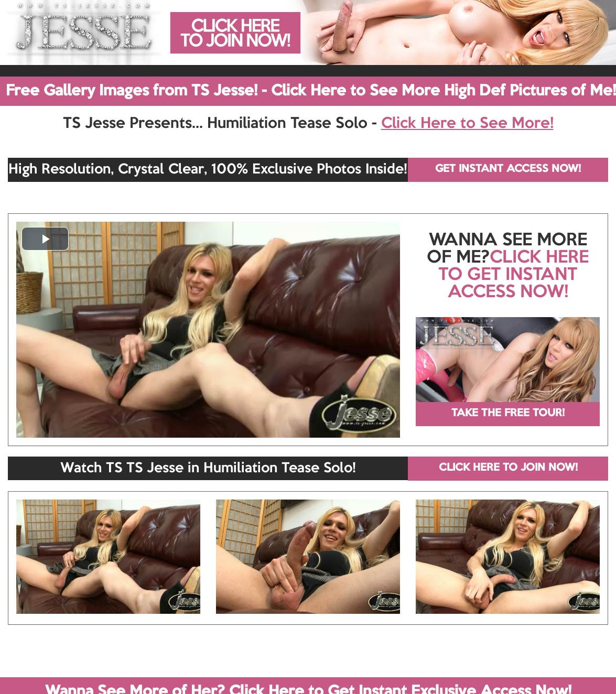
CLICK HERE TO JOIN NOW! (508, 468)
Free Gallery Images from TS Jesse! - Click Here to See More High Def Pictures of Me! (311, 91)
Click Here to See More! (467, 124)
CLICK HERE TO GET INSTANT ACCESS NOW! (514, 275)
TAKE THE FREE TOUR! (508, 414)
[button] (45, 239)
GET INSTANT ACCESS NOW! (508, 169)
